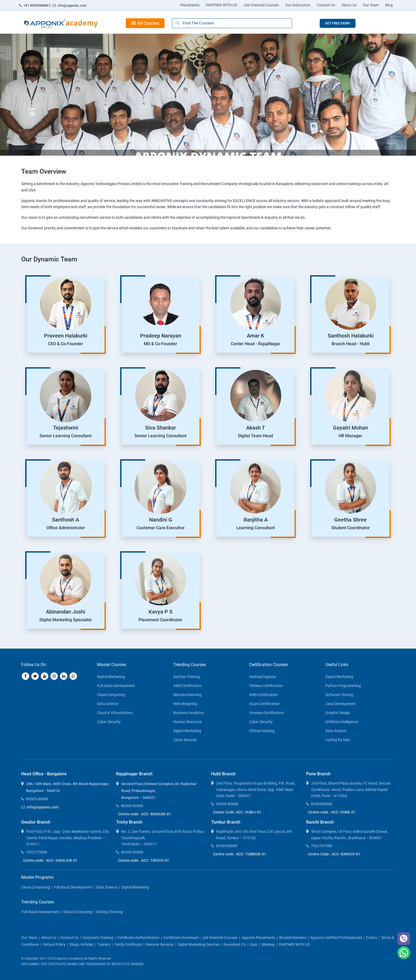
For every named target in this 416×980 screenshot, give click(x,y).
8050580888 (322, 804)
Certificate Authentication (138, 938)
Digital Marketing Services (199, 944)
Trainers (104, 944)
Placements (190, 5)
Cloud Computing (36, 887)
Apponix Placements (258, 938)
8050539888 (227, 846)
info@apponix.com (70, 5)
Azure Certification (264, 704)
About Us (349, 5)
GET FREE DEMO (338, 23)
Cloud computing (111, 695)
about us (49, 938)
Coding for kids (338, 740)
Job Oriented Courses (261, 5)
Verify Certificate (128, 944)
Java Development (341, 704)
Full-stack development (116, 686)
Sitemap (268, 944)
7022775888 (37, 852)
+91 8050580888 (34, 5)
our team (29, 938)
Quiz (254, 944)
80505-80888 (37, 799)
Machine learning (187, 695)
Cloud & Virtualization (115, 713)
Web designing (185, 704)
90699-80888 (227, 804)
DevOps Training (187, 677)
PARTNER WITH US (221, 5)
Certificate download (181, 938)
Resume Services (160, 944)
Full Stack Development (73, 887)
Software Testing (339, 695)
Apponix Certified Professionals (336, 938)
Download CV (235, 944)
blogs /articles (81, 944)
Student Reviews (293, 938)
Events (371, 938)
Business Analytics (189, 713)
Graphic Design (338, 713)
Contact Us (326, 5)
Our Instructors (298, 5)
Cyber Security (109, 722)
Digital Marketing (111, 677)
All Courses (145, 23)
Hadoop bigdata (263, 677)
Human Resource (187, 722)
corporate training (98, 938)
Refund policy (54, 944)
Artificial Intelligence (342, 722)
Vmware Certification (266, 713)
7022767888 (322, 846)
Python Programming (343, 686)
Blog (389, 5)
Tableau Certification (266, 686)
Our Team (371, 5)
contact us (69, 938)
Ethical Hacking (262, 731)
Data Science (108, 704)
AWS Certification (188, 686)
